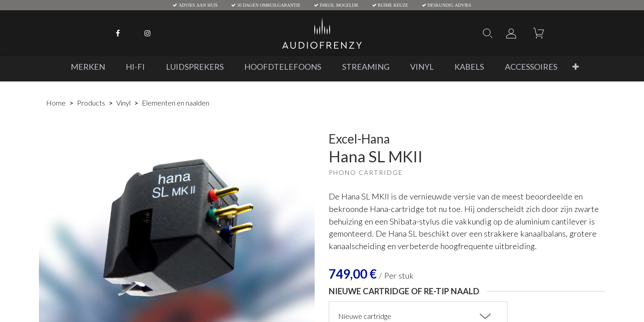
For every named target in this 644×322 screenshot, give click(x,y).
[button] (576, 67)
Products (91, 103)
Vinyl (123, 103)
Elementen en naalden (176, 103)
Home (56, 103)
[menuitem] (88, 67)
